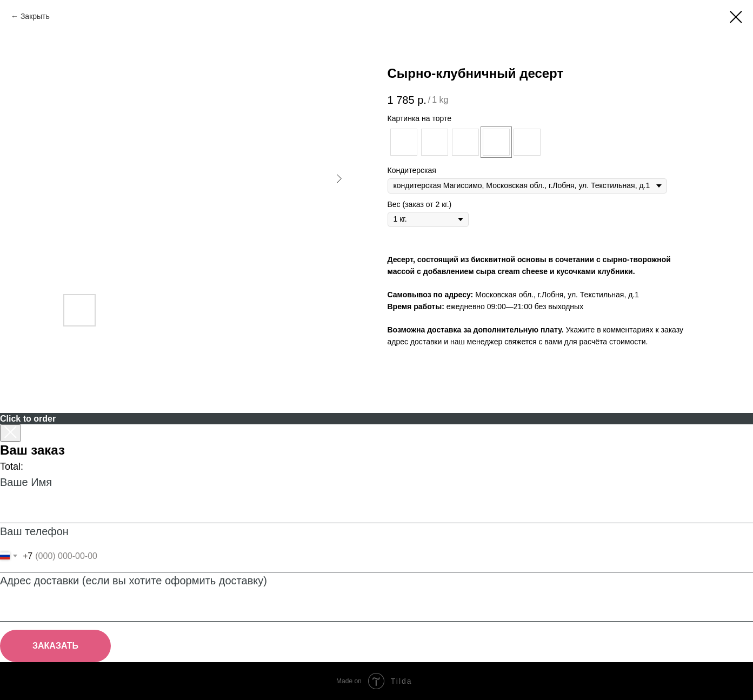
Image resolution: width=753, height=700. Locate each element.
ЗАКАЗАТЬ (55, 646)
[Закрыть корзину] (11, 433)
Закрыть (35, 16)
